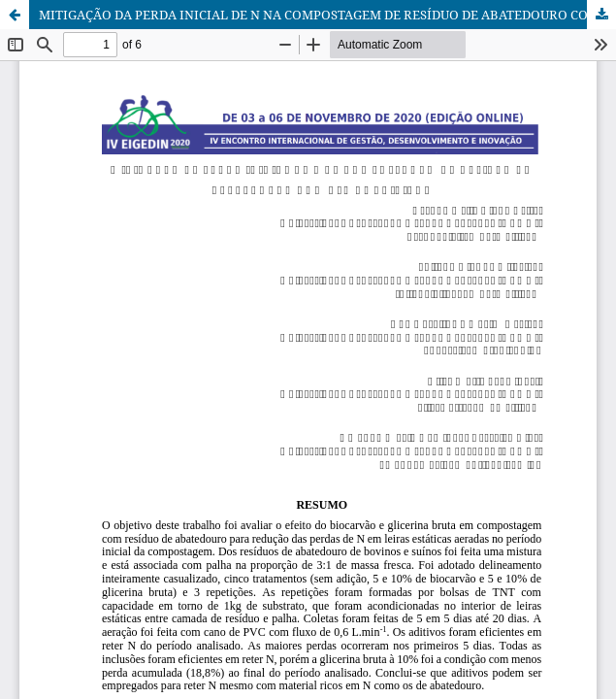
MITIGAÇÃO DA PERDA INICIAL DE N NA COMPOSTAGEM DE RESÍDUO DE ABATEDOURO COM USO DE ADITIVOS (327, 15)
